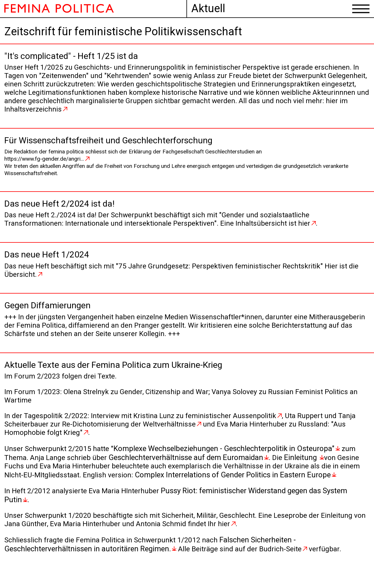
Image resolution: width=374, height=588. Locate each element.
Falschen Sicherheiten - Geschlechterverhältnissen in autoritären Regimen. (154, 556)
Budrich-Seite (283, 561)
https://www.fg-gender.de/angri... (44, 163)
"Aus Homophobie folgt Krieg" (53, 445)
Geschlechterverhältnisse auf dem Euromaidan (190, 470)
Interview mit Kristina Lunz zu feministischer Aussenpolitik (191, 428)
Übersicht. (32, 282)
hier (316, 229)
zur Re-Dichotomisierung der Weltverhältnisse (147, 436)
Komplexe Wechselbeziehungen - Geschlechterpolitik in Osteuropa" (230, 461)
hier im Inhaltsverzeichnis (164, 113)
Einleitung (305, 470)
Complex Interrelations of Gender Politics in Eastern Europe (260, 487)
